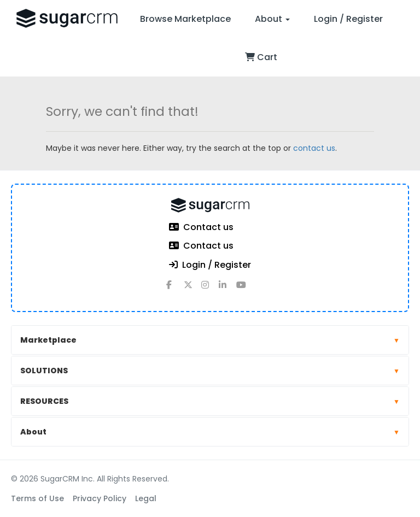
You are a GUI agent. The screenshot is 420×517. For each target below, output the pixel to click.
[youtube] (245, 289)
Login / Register (348, 19)
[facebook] (175, 289)
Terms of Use (37, 498)
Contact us (201, 228)
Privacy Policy (100, 498)
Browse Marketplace (185, 19)
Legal (146, 498)
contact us (314, 148)
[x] (192, 289)
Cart (261, 57)
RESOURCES (210, 401)
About (272, 19)
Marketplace (210, 340)
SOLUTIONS (210, 371)
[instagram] (210, 289)
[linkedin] (227, 289)
